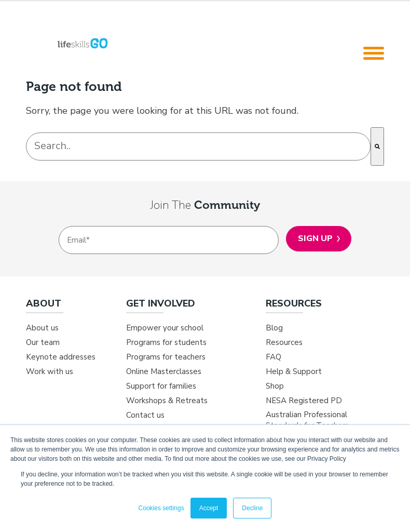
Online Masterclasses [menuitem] (164, 371)
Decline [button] (252, 508)
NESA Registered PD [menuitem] (304, 401)
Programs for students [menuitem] (166, 342)
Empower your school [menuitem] (165, 328)
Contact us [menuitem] (145, 415)
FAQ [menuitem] (274, 357)
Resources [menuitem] (284, 342)
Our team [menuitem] (43, 342)
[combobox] (198, 147)
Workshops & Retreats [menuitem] (167, 401)
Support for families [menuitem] (161, 386)
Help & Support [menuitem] (294, 371)
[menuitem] (76, 308)
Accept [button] (209, 508)
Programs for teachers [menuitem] (166, 357)
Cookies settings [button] (161, 508)
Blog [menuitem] (274, 328)
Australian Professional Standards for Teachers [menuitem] (307, 420)
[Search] (377, 147)
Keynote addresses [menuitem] (61, 357)
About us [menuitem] (42, 328)
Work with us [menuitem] (50, 371)
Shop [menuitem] (275, 386)
